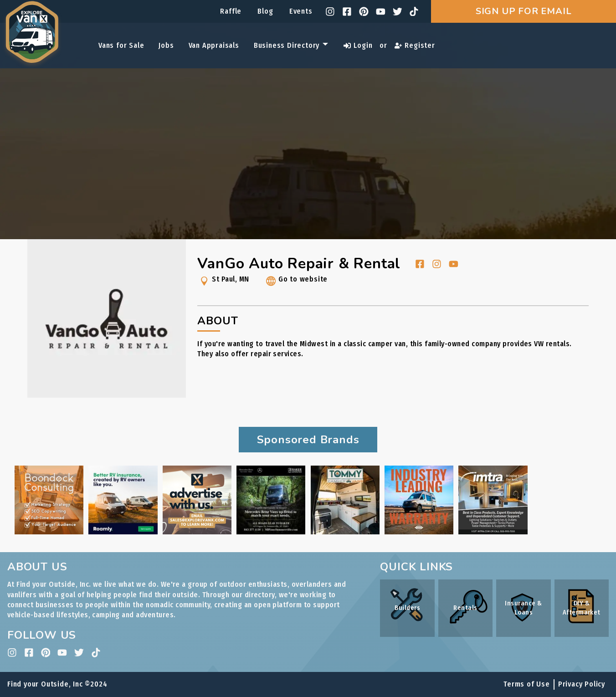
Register (415, 45)
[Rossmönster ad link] (419, 532)
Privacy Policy (582, 684)
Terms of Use (527, 684)
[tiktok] (414, 12)
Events (301, 11)
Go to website (296, 282)
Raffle (231, 11)
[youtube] (381, 12)
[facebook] (347, 12)
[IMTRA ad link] (493, 532)
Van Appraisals (214, 45)
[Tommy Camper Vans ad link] (345, 532)
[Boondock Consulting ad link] (49, 532)
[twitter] (398, 12)
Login (358, 45)
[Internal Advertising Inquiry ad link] (197, 532)
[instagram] (330, 12)
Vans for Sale (121, 45)
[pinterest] (364, 12)
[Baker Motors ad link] (271, 532)
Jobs (166, 45)
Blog (265, 11)
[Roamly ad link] (123, 532)
